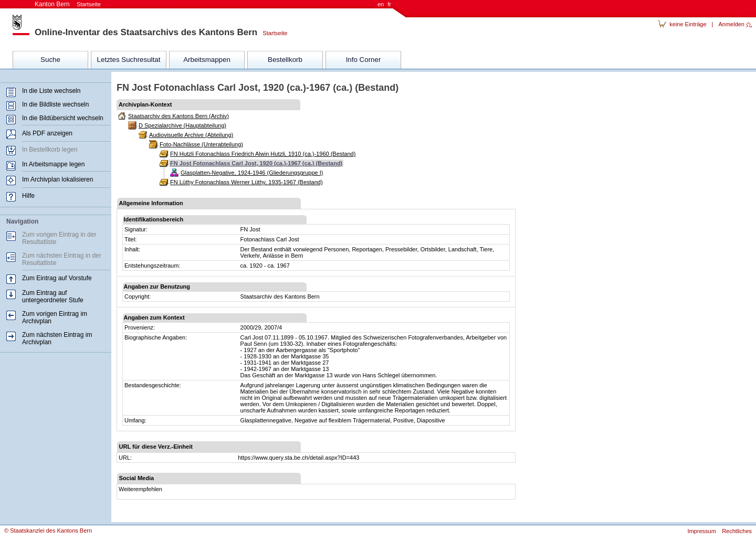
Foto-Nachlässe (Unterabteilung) (201, 144)
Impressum (701, 531)
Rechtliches (737, 531)
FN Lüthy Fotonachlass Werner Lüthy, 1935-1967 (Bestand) (246, 182)
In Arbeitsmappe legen (53, 164)
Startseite (272, 33)
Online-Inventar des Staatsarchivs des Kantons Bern (146, 32)
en (381, 4)
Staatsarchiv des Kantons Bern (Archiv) (178, 116)
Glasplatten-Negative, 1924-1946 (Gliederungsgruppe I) (252, 173)
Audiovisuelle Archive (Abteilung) (191, 135)
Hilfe (28, 196)
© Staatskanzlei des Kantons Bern (48, 531)
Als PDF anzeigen (47, 133)
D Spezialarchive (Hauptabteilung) (182, 125)
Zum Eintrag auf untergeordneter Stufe (53, 296)
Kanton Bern (68, 4)
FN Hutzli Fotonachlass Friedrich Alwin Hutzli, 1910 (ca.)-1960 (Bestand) (263, 154)
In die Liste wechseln (51, 91)
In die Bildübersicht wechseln (63, 118)
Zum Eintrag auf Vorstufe (57, 278)
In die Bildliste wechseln (55, 104)
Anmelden (731, 24)
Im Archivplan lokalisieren (57, 179)
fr (389, 4)
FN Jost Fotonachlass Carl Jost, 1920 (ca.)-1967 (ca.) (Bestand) (256, 163)
